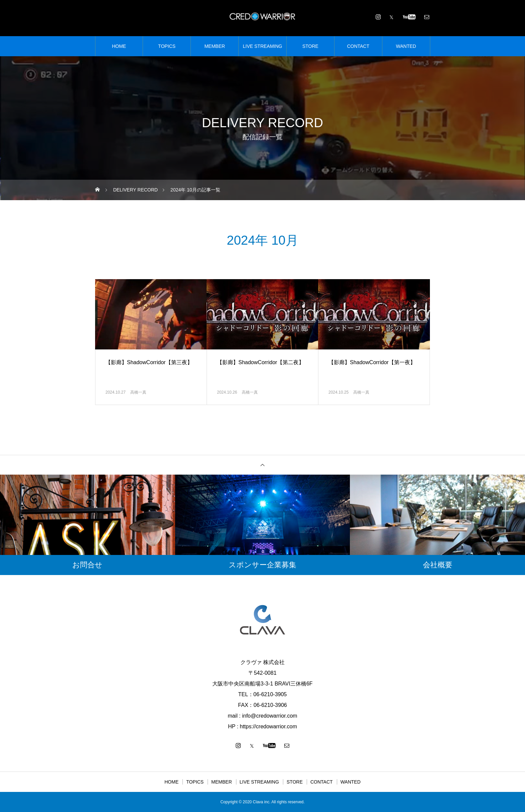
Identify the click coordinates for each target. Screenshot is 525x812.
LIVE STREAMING (262, 46)
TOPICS (167, 46)
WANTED (406, 46)
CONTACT (358, 46)
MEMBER (214, 46)
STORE (310, 46)
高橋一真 (138, 392)
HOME (119, 46)
